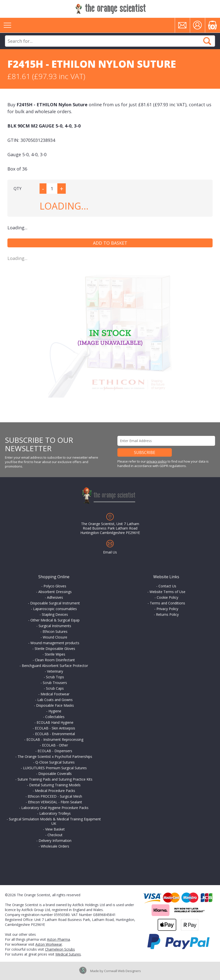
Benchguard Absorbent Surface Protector (55, 666)
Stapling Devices (55, 614)
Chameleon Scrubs (60, 949)
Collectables (55, 717)
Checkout (55, 835)
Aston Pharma (58, 939)
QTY (18, 189)
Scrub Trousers (55, 683)
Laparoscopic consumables (55, 609)
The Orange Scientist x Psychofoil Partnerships (55, 756)
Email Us (110, 552)
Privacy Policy (167, 609)
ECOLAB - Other (55, 745)
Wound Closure (55, 637)
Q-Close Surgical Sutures (55, 762)
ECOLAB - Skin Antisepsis (55, 728)
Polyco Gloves (55, 586)
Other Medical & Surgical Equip (55, 620)
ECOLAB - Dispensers (55, 751)
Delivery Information (55, 841)
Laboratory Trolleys (55, 813)
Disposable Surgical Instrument (55, 603)
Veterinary (55, 671)
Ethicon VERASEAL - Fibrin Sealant (55, 802)
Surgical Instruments (55, 626)
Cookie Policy (167, 597)
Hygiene (55, 711)
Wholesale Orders (55, 846)
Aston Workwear (49, 944)
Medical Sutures (68, 954)
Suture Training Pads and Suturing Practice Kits (55, 779)
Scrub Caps (55, 688)
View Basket (55, 829)
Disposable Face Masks (55, 705)
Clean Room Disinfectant (55, 660)
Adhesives (55, 597)
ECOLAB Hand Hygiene (55, 722)
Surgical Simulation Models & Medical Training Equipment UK (55, 821)
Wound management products (55, 643)
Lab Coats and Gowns (55, 700)
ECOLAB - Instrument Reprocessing (55, 739)
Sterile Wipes (55, 654)
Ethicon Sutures (55, 631)
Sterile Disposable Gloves (55, 649)
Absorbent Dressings (55, 592)
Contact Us (167, 586)
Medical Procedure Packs (55, 791)
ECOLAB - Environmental (55, 734)
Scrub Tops (55, 677)
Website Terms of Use (167, 592)
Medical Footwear (55, 694)
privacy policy (157, 461)
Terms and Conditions (167, 603)
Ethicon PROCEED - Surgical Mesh (55, 796)
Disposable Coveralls (55, 774)
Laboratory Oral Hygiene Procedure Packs (55, 808)
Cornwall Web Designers (122, 971)
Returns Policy (167, 614)
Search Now (207, 41)
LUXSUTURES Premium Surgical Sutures (55, 768)
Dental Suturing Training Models (55, 785)
